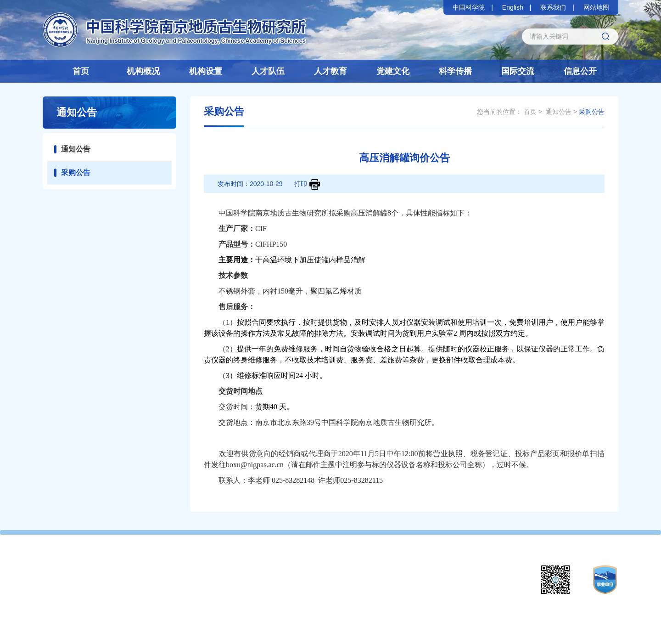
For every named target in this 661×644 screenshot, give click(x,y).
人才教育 (330, 71)
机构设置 (206, 71)
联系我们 (553, 7)
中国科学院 (469, 7)
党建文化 (393, 71)
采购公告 (76, 172)
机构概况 (143, 71)
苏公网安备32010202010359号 (445, 630)
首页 (81, 71)
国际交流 (518, 71)
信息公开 (580, 71)
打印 (307, 184)
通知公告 (76, 149)
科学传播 (455, 71)
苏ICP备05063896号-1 (366, 630)
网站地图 (596, 7)
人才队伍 (268, 71)
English (513, 7)
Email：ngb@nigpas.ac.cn (269, 590)
